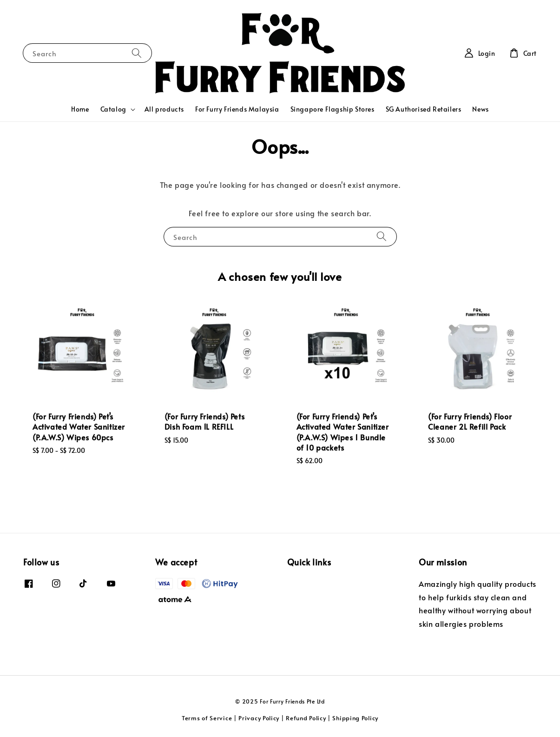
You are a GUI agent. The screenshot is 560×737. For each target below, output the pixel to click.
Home (80, 109)
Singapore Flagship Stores (333, 109)
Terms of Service (207, 718)
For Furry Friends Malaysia (237, 109)
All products (164, 109)
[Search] (137, 53)
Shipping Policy (355, 718)
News (480, 109)
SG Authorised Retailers (424, 109)
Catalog (113, 109)
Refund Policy (306, 718)
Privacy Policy (259, 718)
